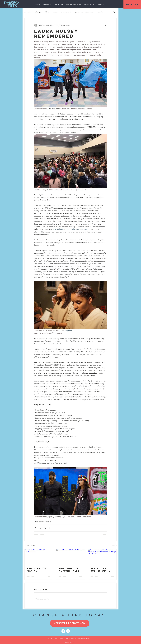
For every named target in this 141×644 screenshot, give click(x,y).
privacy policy (69, 642)
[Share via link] (50, 528)
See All (114, 545)
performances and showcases (85, 12)
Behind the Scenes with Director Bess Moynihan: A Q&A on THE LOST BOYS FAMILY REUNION (102, 570)
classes (55, 12)
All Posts (27, 12)
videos (47, 12)
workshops (37, 12)
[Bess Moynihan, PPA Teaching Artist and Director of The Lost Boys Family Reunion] (102, 557)
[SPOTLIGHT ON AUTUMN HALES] (71, 557)
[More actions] (106, 25)
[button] (48, 4)
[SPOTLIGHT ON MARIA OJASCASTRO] (39, 557)
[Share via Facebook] (35, 528)
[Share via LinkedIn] (45, 528)
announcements (66, 12)
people (100, 12)
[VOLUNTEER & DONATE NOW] (70, 623)
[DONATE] (132, 5)
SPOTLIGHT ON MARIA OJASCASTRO (37, 570)
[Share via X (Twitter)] (40, 528)
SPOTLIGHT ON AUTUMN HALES (69, 570)
